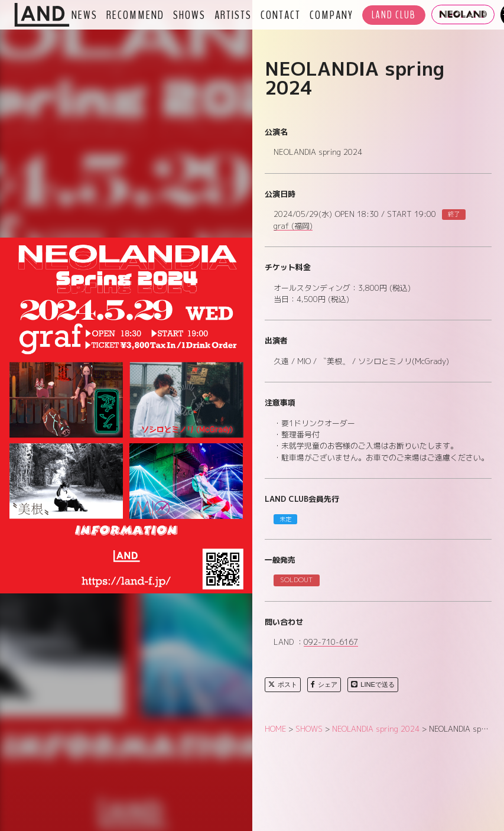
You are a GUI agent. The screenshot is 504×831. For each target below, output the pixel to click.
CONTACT (281, 15)
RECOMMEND (135, 15)
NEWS (84, 15)
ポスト (283, 684)
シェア (324, 684)
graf (293, 226)
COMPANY (331, 15)
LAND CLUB (394, 15)
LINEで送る (373, 684)
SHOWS (189, 15)
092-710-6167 (331, 642)
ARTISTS (233, 15)
